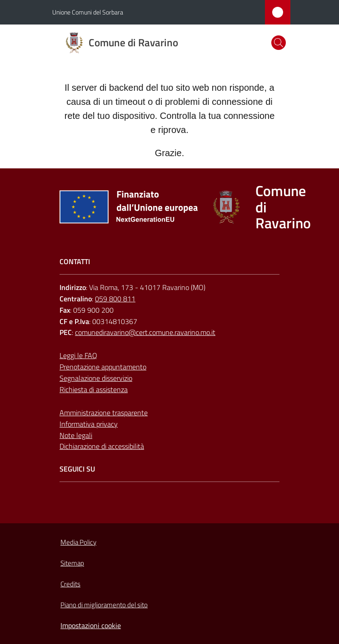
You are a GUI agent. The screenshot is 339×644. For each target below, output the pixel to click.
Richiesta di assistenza (94, 389)
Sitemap (72, 563)
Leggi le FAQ (78, 355)
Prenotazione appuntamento (103, 367)
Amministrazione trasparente (104, 413)
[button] (279, 43)
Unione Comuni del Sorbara (88, 12)
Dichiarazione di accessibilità (102, 446)
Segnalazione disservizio (96, 378)
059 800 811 (115, 299)
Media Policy (78, 542)
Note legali (76, 435)
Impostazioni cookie (91, 625)
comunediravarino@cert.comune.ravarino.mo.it (145, 332)
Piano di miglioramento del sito (104, 605)
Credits (70, 584)
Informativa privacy (89, 424)
